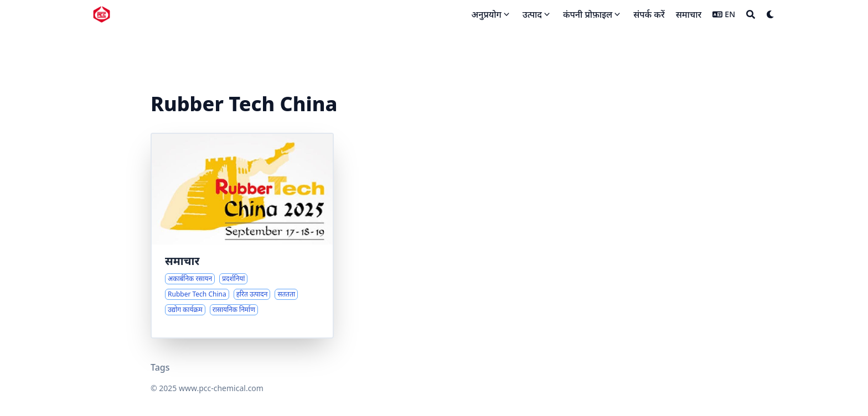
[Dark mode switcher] (771, 14)
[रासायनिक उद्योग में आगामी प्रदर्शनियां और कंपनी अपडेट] (242, 236)
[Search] (751, 14)
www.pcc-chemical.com (221, 388)
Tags (160, 367)
